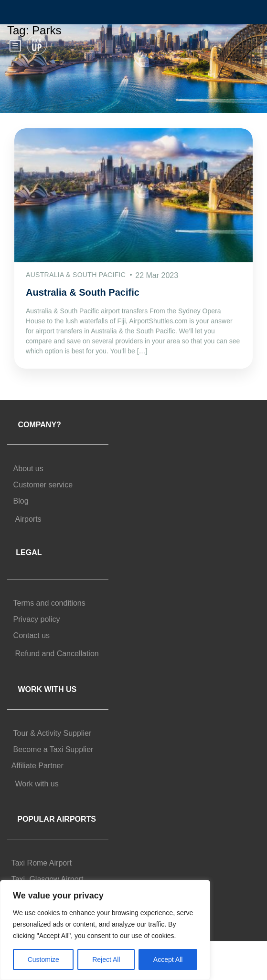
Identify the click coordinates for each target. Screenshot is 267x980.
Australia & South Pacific (83, 292)
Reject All (106, 959)
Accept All (168, 959)
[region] (105, 930)
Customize (43, 959)
